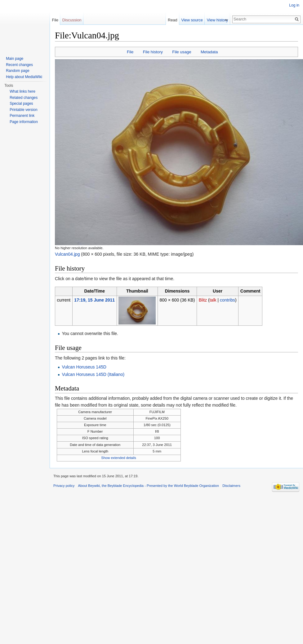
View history (219, 20)
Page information (24, 122)
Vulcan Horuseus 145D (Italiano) (93, 374)
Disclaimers (231, 486)
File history (153, 52)
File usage (182, 52)
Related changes (24, 98)
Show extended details (119, 458)
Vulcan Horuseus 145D (84, 367)
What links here (22, 91)
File (130, 52)
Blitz (203, 300)
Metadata (209, 52)
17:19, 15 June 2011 (94, 300)
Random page (18, 71)
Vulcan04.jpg (67, 254)
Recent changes (19, 65)
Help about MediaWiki (24, 77)
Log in (294, 5)
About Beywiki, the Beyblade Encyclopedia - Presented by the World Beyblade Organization (149, 486)
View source (194, 20)
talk (213, 300)
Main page (15, 59)
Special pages (21, 104)
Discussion (72, 20)
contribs (227, 300)
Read (175, 20)
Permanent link (22, 116)
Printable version (23, 110)
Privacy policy (64, 486)
